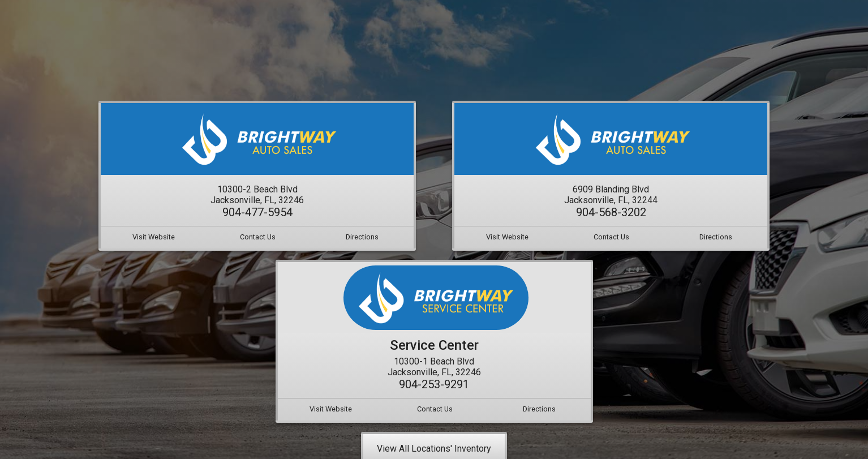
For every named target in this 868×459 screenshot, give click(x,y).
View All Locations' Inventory (434, 449)
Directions (362, 237)
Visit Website (154, 237)
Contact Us (258, 237)
